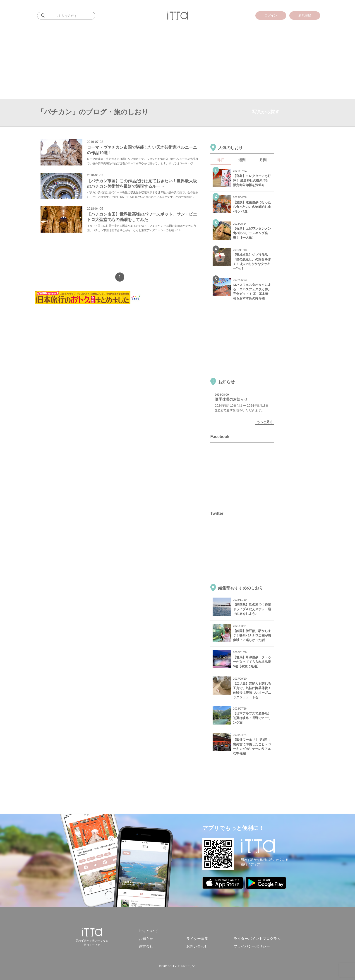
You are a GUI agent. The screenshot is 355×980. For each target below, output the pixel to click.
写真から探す (266, 112)
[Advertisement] (177, 65)
